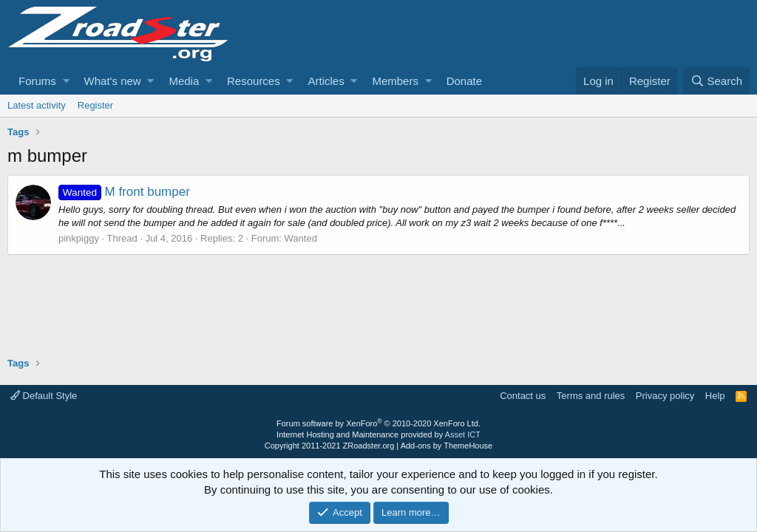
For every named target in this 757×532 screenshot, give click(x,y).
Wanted (301, 238)
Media (184, 81)
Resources (254, 81)
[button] (66, 81)
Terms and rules (591, 396)
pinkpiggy (79, 238)
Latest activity (37, 105)
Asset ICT (463, 434)
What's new (113, 81)
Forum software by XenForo (378, 423)
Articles (326, 81)
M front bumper (124, 192)
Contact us (523, 396)
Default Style (44, 396)
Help (715, 396)
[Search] (716, 81)
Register (95, 105)
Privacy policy (665, 396)
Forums (37, 81)
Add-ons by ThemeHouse (447, 446)
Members (395, 81)
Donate (464, 81)
